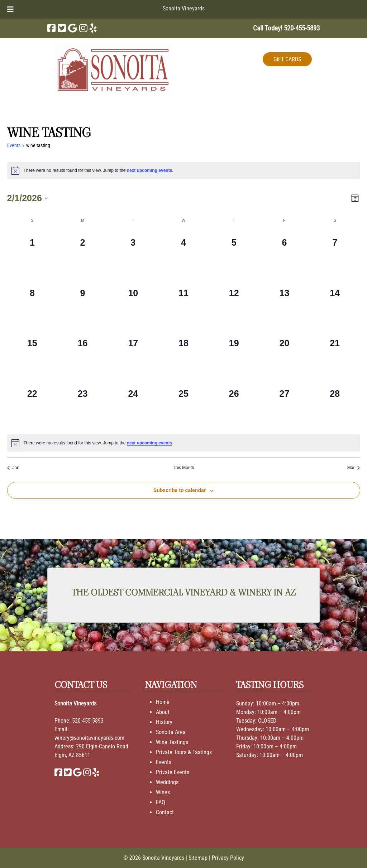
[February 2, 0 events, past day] (83, 254)
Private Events (173, 772)
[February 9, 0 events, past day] (83, 305)
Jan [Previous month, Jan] (13, 468)
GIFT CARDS (287, 59)
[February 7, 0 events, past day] (335, 254)
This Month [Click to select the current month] (183, 468)
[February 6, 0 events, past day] (284, 254)
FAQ (161, 802)
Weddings (167, 782)
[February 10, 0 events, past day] (133, 305)
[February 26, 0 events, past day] (234, 406)
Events (14, 145)
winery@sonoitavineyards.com (89, 738)
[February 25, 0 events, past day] (184, 406)
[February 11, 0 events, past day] (184, 305)
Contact (165, 812)
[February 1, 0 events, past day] (32, 254)
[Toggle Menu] (10, 9)
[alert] (184, 170)
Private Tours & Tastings (184, 752)
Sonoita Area (171, 732)
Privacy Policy (228, 858)
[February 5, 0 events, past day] (234, 254)
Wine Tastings (172, 742)
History (164, 722)
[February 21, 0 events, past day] (335, 355)
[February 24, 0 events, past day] (133, 406)
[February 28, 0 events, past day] (335, 406)
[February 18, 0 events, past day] (184, 355)
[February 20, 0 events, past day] (284, 355)
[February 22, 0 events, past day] (32, 406)
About (163, 712)
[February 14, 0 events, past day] (335, 305)
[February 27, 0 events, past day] (284, 406)
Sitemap (198, 858)
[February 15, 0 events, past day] (32, 355)
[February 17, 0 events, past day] (133, 355)
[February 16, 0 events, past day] (83, 355)
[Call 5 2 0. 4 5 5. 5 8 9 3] (302, 28)
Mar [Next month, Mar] (354, 468)
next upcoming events (150, 170)
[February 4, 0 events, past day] (184, 254)
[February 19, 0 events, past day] (234, 355)
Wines (163, 792)
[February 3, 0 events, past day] (133, 254)
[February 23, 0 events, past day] (83, 406)
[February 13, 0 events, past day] (284, 305)
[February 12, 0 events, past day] (234, 305)
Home (163, 702)
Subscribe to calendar (180, 490)
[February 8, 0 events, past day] (32, 305)
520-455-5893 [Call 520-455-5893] (88, 721)
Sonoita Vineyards (184, 8)
